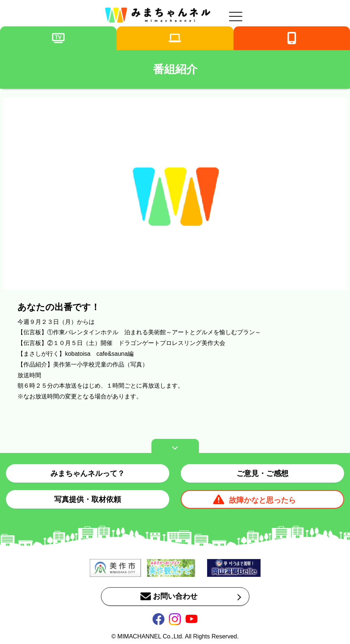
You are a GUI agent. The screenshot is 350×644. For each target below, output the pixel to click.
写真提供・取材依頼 (88, 499)
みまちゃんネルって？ (88, 473)
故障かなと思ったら (262, 500)
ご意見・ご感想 (262, 473)
